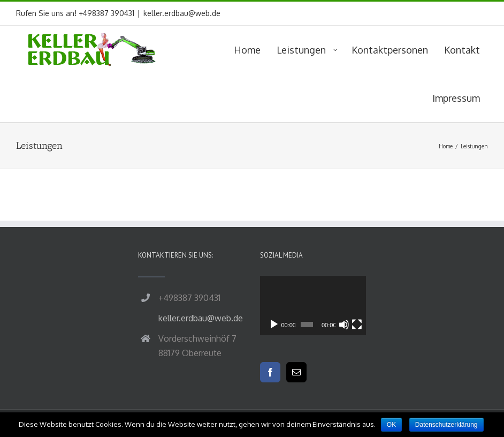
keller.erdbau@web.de (182, 13)
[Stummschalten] (344, 325)
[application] (313, 306)
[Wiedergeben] (274, 325)
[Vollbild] (357, 325)
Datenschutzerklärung (446, 425)
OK (391, 425)
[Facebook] (270, 372)
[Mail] (296, 372)
